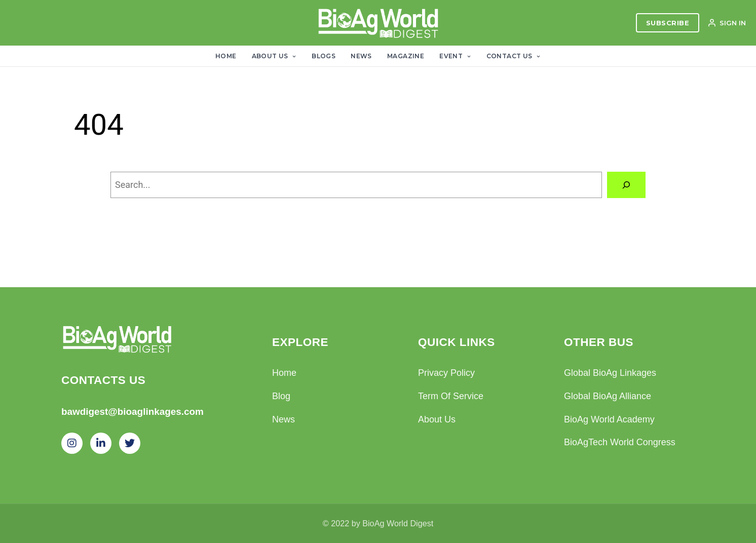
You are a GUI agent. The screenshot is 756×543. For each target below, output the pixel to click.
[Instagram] (72, 443)
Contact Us (514, 56)
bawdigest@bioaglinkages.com (133, 412)
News (361, 56)
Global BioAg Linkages (610, 373)
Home (226, 56)
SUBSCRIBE (668, 23)
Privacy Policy (446, 373)
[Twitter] (130, 443)
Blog (281, 396)
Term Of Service (451, 396)
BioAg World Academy (609, 419)
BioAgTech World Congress (620, 442)
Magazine (406, 56)
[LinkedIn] (101, 443)
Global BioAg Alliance (608, 396)
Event (455, 56)
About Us (274, 56)
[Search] (626, 185)
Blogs (324, 56)
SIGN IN (727, 23)
